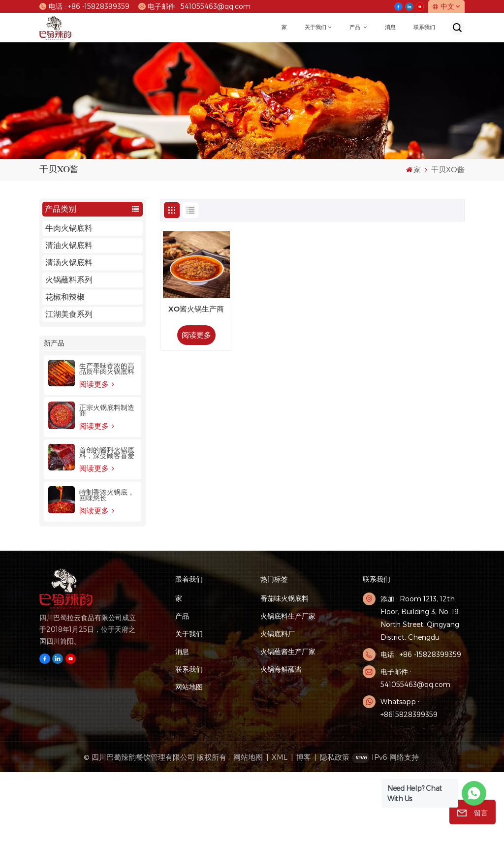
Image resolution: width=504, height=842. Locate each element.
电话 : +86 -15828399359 (84, 6)
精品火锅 (61, 383)
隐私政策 (335, 827)
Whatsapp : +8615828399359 (409, 778)
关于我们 (315, 27)
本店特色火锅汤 (73, 366)
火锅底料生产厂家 (288, 686)
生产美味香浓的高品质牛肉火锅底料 (107, 438)
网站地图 (189, 757)
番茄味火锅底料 (284, 668)
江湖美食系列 (69, 314)
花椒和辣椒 (65, 297)
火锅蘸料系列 (69, 280)
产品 (356, 27)
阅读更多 (97, 453)
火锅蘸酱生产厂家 (288, 721)
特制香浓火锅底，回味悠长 (107, 565)
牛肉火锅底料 (69, 228)
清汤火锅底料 (69, 263)
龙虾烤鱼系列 (69, 349)
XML (280, 827)
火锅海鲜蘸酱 (281, 739)
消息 (390, 27)
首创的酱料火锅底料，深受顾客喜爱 (107, 523)
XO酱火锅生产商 (196, 310)
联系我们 (424, 27)
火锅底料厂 (278, 703)
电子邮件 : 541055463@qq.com (194, 6)
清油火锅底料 (69, 245)
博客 (304, 827)
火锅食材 (61, 331)
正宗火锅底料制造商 (107, 480)
